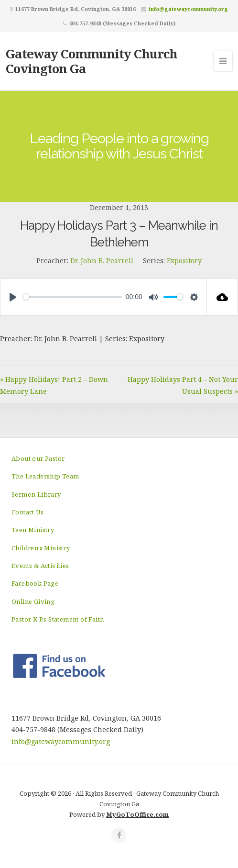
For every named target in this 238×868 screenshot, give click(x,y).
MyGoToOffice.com (137, 814)
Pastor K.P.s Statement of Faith (58, 619)
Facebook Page (35, 583)
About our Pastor (38, 458)
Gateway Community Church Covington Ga (92, 61)
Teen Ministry (33, 530)
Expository (184, 261)
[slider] (72, 297)
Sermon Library (36, 494)
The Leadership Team (45, 476)
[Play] (13, 297)
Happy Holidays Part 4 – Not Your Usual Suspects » (183, 385)
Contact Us (27, 512)
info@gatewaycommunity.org (188, 9)
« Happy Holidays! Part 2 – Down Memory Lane (54, 385)
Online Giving (33, 601)
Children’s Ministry (41, 548)
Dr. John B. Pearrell (102, 261)
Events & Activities (40, 566)
